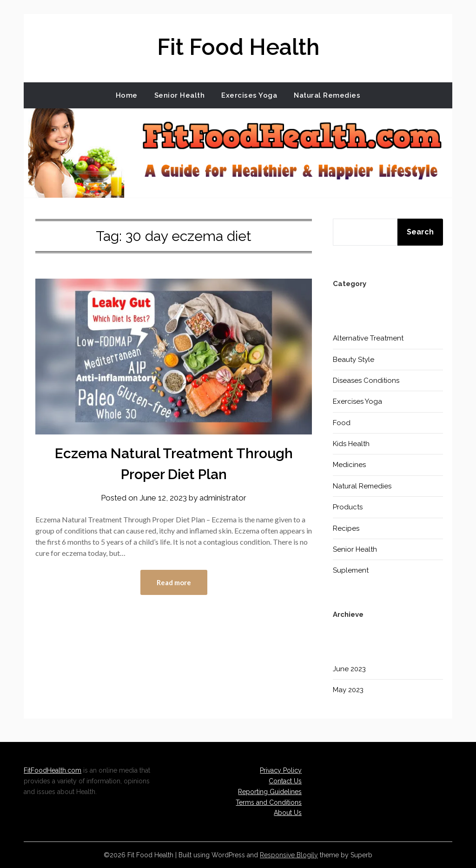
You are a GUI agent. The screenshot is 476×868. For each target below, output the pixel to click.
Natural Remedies (327, 95)
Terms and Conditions (269, 802)
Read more (174, 582)
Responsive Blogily (289, 855)
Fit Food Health (238, 47)
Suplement (351, 570)
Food (342, 423)
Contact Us (285, 781)
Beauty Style (354, 360)
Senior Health (180, 95)
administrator (223, 498)
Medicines (349, 465)
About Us (288, 813)
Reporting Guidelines (270, 792)
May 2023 (348, 690)
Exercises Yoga (249, 95)
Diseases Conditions (366, 381)
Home (127, 95)
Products (348, 507)
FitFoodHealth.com (53, 770)
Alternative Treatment (368, 338)
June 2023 (349, 669)
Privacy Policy (281, 770)
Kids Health (351, 444)
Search (420, 232)
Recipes (346, 528)
